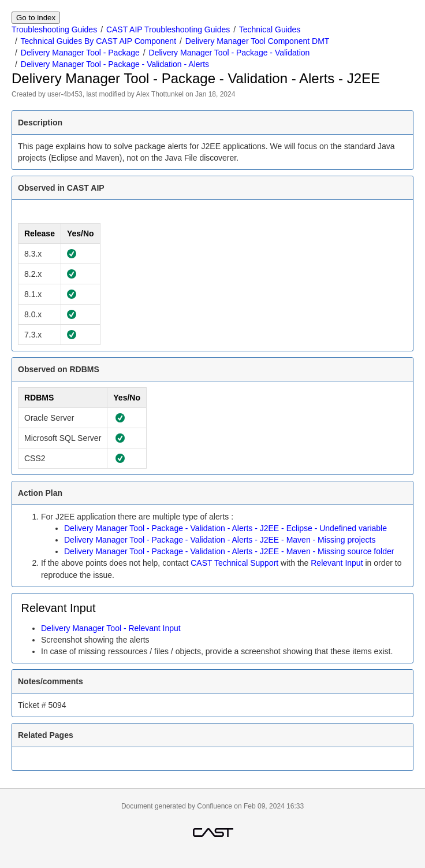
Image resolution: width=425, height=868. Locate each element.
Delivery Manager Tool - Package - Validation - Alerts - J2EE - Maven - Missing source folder (229, 551)
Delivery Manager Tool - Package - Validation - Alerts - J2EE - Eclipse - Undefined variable (225, 528)
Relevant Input (337, 563)
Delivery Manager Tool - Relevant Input (111, 628)
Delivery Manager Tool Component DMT (258, 41)
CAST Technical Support (234, 563)
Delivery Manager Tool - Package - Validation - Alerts (115, 64)
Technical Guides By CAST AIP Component (99, 41)
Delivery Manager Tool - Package (80, 53)
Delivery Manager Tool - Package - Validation (230, 53)
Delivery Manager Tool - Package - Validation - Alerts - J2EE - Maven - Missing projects (220, 540)
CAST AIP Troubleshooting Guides (168, 29)
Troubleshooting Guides (54, 29)
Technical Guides (270, 29)
